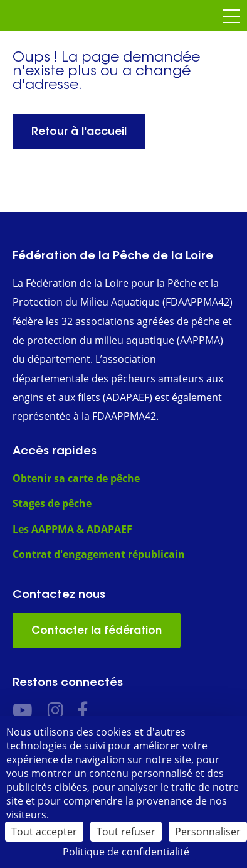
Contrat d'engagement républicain (99, 554)
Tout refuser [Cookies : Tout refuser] (126, 832)
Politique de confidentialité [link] (126, 852)
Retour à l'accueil (79, 131)
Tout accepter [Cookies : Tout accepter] (44, 832)
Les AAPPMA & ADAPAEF (72, 529)
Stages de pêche (52, 503)
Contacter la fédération (97, 630)
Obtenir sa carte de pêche (76, 478)
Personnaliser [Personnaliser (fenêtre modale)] (208, 832)
